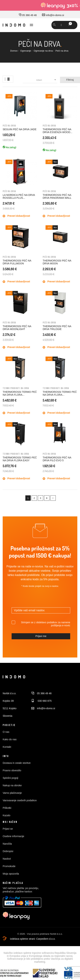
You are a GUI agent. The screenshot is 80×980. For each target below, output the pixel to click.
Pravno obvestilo (12, 770)
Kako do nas (10, 739)
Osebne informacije (13, 836)
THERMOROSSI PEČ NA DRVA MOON (57, 262)
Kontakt (7, 747)
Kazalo (7, 815)
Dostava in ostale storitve (17, 763)
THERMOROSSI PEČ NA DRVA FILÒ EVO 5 (57, 459)
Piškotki (7, 808)
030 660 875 (41, 701)
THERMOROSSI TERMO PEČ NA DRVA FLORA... (20, 393)
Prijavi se (8, 829)
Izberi (47, 80)
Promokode (9, 866)
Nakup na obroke (12, 785)
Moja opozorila (11, 874)
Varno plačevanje (12, 793)
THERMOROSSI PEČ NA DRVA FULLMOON (17, 262)
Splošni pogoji (10, 778)
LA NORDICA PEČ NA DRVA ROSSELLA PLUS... (19, 196)
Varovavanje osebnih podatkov (20, 800)
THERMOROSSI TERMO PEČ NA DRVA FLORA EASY (20, 459)
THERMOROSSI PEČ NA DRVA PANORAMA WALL (57, 196)
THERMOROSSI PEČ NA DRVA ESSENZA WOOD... (57, 131)
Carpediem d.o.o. (46, 939)
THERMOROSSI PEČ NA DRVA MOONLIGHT (17, 328)
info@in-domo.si (53, 15)
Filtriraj (70, 80)
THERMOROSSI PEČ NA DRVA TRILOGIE (57, 328)
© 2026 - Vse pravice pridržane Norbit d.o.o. (40, 934)
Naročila (7, 844)
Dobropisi (8, 851)
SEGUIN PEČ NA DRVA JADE (20, 129)
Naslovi (7, 859)
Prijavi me (41, 636)
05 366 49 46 (28, 15)
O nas (6, 732)
